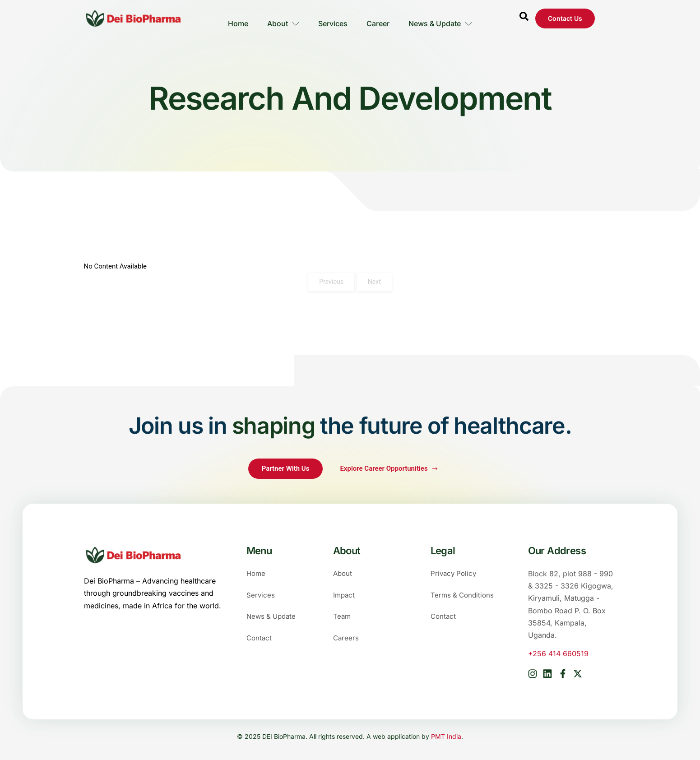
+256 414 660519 (558, 653)
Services (333, 19)
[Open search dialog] (524, 19)
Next (374, 282)
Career (379, 19)
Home (236, 19)
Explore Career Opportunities (389, 468)
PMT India (446, 735)
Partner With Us (286, 468)
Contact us (565, 18)
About (282, 19)
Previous (331, 282)
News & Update (442, 19)
